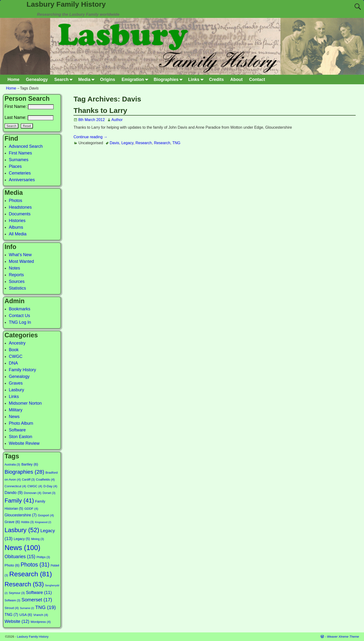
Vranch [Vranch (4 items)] (41, 615)
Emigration (136, 79)
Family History (22, 370)
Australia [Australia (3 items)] (12, 465)
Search (65, 79)
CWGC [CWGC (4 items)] (35, 486)
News (14, 417)
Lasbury (16, 390)
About (236, 79)
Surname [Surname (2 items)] (27, 608)
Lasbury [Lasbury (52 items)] (22, 530)
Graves (16, 383)
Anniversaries (22, 180)
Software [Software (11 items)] (39, 593)
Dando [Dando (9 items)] (14, 493)
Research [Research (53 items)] (24, 584)
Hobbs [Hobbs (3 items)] (27, 522)
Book (14, 350)
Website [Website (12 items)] (17, 621)
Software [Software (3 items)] (12, 600)
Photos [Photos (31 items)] (35, 565)
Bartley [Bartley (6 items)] (30, 464)
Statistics (17, 288)
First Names (20, 153)
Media (88, 79)
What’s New (20, 255)
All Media (18, 234)
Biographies (169, 79)
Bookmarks (20, 309)
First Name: (29, 106)
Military (16, 410)
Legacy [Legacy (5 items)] (22, 539)
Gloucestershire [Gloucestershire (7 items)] (21, 515)
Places (15, 166)
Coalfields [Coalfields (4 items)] (45, 479)
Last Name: (29, 117)
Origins (108, 79)
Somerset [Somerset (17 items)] (37, 600)
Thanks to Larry (100, 110)
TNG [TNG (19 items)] (46, 607)
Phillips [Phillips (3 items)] (43, 557)
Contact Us (19, 316)
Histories (17, 221)
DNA (13, 363)
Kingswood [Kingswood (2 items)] (43, 522)
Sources (17, 281)
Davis (114, 143)
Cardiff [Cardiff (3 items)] (28, 480)
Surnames (19, 160)
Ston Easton (21, 437)
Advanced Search (26, 146)
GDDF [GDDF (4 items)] (31, 509)
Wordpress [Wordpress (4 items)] (41, 622)
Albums (16, 227)
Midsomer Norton (25, 403)
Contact (257, 79)
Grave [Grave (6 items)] (12, 522)
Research (144, 143)
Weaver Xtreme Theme (343, 637)
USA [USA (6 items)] (26, 615)
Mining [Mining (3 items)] (37, 539)
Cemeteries (20, 173)
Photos (16, 201)
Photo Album (21, 423)
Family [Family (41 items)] (19, 501)
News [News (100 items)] (22, 548)
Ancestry (17, 343)
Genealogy (37, 79)
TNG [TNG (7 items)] (11, 615)
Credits (216, 79)
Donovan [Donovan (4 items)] (33, 493)
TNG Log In (20, 322)
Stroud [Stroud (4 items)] (12, 608)
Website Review (24, 443)
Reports (16, 275)
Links (197, 79)
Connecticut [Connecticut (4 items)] (15, 486)
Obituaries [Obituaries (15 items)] (20, 556)
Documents (20, 214)
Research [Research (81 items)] (31, 574)
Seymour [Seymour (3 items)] (17, 593)
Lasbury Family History (66, 4)
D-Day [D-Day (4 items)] (50, 486)
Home (14, 79)
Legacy (127, 143)
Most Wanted (21, 261)
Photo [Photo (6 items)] (12, 565)
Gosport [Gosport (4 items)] (46, 515)
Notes (14, 268)
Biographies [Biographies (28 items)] (24, 472)
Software (17, 430)
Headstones (20, 207)
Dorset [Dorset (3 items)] (49, 493)
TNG (176, 143)
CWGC (16, 356)
